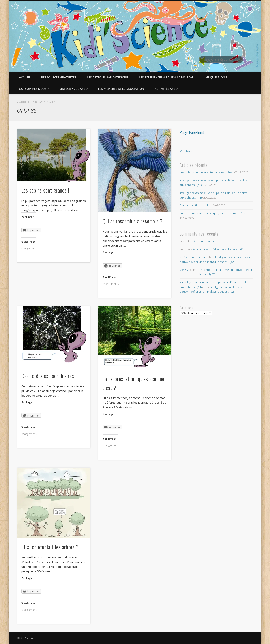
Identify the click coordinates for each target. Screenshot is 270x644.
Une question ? (215, 77)
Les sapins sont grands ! (45, 190)
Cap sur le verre (204, 241)
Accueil (25, 77)
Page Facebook (192, 132)
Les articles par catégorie (108, 77)
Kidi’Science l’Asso (73, 89)
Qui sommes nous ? (34, 89)
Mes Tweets (187, 151)
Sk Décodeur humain (193, 257)
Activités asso (166, 89)
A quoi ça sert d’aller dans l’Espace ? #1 (218, 249)
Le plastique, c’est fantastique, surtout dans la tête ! (213, 213)
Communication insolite (195, 205)
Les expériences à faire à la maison (166, 77)
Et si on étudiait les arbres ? (50, 547)
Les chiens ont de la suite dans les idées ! (207, 172)
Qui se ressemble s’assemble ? (133, 221)
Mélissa (184, 270)
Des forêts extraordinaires (48, 376)
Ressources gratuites (59, 77)
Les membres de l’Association (121, 89)
